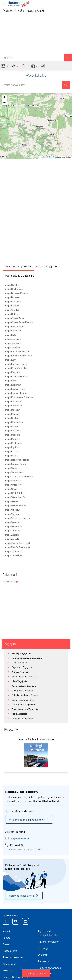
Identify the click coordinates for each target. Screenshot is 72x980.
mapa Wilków (12, 501)
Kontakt (7, 931)
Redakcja (43, 948)
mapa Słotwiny (13, 468)
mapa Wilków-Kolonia (16, 506)
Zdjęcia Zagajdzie (20, 672)
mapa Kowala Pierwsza (17, 393)
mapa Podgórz (13, 435)
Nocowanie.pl (10, 581)
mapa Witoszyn (13, 510)
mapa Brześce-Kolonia (16, 293)
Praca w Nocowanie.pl (15, 977)
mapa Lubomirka (13, 406)
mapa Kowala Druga (15, 389)
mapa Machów (12, 410)
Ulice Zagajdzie (19, 681)
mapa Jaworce (13, 347)
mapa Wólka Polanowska (18, 518)
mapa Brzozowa (13, 302)
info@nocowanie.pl (19, 839)
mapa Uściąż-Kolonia (16, 493)
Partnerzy (43, 961)
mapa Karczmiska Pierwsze (19, 356)
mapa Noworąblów (15, 422)
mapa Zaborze (12, 531)
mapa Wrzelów (13, 522)
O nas (6, 944)
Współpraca (9, 964)
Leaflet (43, 157)
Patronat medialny (48, 942)
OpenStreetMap (55, 157)
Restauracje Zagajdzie (23, 700)
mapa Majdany (12, 414)
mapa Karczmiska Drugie (18, 351)
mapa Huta (11, 335)
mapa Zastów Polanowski (18, 547)
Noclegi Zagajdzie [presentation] (46, 266)
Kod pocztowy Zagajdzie (24, 686)
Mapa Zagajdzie (19, 663)
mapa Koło (11, 381)
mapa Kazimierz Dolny (16, 364)
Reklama (8, 970)
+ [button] (4, 98)
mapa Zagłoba (12, 535)
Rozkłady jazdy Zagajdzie (24, 677)
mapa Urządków (13, 485)
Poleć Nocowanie (13, 957)
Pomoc (7, 938)
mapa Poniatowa (13, 443)
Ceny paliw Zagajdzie (22, 719)
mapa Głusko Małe (15, 327)
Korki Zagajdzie (19, 714)
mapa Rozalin (12, 451)
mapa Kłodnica (13, 372)
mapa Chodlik (12, 310)
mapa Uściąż (12, 489)
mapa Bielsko (12, 285)
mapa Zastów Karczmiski (18, 543)
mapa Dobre (11, 314)
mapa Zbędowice (14, 551)
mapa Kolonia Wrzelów (17, 376)
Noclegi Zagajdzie (36, 973)
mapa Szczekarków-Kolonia (19, 476)
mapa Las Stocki (13, 401)
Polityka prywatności (50, 968)
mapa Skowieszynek (15, 464)
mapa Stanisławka (14, 472)
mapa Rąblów (12, 447)
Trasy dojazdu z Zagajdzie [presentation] (19, 276)
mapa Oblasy (12, 426)
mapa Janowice (13, 339)
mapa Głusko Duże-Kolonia (19, 322)
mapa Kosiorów (13, 385)
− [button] (4, 103)
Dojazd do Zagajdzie (22, 667)
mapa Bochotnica (14, 289)
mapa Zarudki (12, 539)
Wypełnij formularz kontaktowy (29, 820)
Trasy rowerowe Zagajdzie (25, 709)
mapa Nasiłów (12, 418)
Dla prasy (43, 955)
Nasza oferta (10, 951)
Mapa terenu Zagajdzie (23, 704)
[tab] (18, 266)
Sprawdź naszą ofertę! (24, 896)
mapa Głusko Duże (15, 318)
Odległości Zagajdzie (22, 691)
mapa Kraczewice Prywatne (19, 397)
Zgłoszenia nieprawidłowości (48, 933)
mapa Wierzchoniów (15, 497)
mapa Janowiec (13, 343)
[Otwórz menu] (4, 4)
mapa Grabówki (13, 331)
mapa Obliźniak (13, 431)
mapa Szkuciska (13, 481)
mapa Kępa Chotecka (16, 368)
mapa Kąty (10, 360)
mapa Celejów (12, 306)
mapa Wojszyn (12, 514)
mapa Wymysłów (14, 526)
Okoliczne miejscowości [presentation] (18, 266)
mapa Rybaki (12, 456)
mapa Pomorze (13, 439)
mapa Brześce (12, 297)
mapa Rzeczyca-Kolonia (17, 460)
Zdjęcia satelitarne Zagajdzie (26, 695)
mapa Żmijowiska (14, 555)
